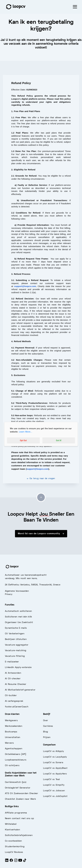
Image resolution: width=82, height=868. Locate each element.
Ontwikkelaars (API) (16, 754)
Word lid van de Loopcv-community (41, 534)
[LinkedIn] (7, 861)
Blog (46, 732)
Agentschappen (14, 749)
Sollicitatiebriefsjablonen (19, 835)
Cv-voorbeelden (13, 841)
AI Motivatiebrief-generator (20, 690)
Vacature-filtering (15, 656)
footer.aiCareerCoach (17, 707)
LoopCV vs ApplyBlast (55, 768)
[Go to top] (41, 497)
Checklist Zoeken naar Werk (20, 799)
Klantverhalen (12, 830)
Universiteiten (13, 737)
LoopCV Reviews (14, 852)
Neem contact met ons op (19, 819)
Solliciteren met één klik (19, 617)
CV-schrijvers (12, 766)
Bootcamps (11, 732)
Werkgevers (11, 721)
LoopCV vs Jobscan (54, 791)
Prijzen (47, 737)
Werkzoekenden (14, 726)
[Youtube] (20, 861)
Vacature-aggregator (17, 645)
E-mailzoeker (12, 662)
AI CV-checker (13, 679)
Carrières (48, 726)
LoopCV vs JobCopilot (55, 796)
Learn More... (26, 432)
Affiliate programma (16, 813)
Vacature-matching (16, 651)
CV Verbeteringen (15, 634)
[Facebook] (11, 861)
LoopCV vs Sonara (53, 763)
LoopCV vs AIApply (54, 751)
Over (46, 721)
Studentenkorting (15, 847)
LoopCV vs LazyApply (55, 757)
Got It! (59, 440)
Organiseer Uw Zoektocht (19, 622)
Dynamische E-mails (16, 628)
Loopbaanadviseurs (16, 760)
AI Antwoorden (13, 673)
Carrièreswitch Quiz (16, 782)
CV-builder (11, 696)
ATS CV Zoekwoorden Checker (21, 794)
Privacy (9, 594)
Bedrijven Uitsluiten (16, 639)
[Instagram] (16, 861)
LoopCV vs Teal (51, 779)
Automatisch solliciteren (18, 611)
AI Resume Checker (16, 684)
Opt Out (23, 440)
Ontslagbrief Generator (18, 788)
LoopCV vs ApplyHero (55, 774)
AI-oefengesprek (14, 701)
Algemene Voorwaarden (17, 591)
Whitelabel (11, 824)
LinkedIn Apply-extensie (18, 667)
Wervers (9, 743)
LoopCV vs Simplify (54, 785)
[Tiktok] (25, 861)
